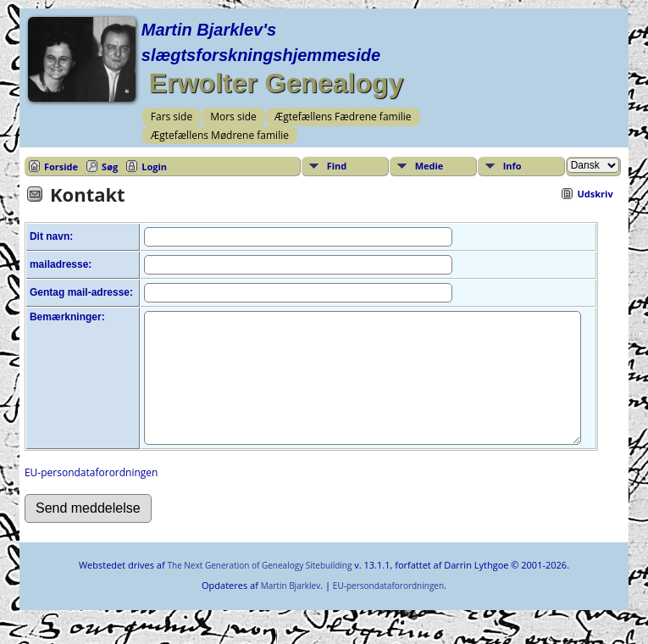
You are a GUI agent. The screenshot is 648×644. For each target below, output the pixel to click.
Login (154, 167)
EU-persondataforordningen (91, 498)
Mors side (233, 117)
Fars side (172, 117)
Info (512, 166)
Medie (429, 166)
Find (337, 166)
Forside (61, 167)
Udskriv (595, 194)
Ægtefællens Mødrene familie (220, 135)
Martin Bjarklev (291, 611)
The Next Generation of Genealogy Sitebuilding (259, 591)
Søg (110, 167)
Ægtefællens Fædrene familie (343, 117)
